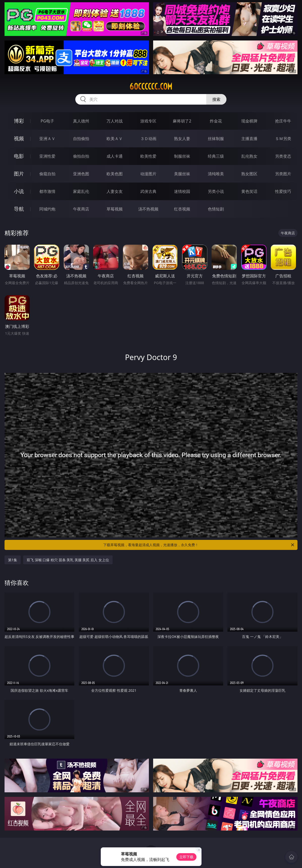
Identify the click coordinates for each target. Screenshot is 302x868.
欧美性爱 (148, 156)
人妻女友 (115, 191)
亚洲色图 (81, 174)
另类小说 (216, 191)
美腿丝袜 (182, 174)
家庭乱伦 (81, 191)
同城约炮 (47, 209)
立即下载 (186, 857)
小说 (19, 191)
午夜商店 (81, 209)
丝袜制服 (216, 139)
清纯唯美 (216, 174)
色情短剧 (216, 209)
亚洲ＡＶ (47, 139)
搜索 (216, 99)
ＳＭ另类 (283, 139)
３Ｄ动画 (148, 139)
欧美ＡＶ (115, 139)
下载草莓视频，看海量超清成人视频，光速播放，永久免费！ (199, 545)
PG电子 (47, 121)
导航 (19, 209)
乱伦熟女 (249, 156)
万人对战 (115, 121)
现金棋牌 (249, 121)
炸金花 (216, 121)
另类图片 (283, 174)
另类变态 (283, 156)
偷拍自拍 (81, 156)
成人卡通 (115, 156)
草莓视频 (115, 209)
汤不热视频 (148, 209)
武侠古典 (148, 191)
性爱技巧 (283, 191)
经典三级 (216, 156)
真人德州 (81, 121)
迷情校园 (182, 191)
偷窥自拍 (47, 174)
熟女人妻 (182, 139)
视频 (19, 138)
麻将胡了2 (182, 121)
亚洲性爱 (47, 156)
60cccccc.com (151, 86)
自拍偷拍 (81, 139)
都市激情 (47, 191)
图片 (19, 174)
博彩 (19, 121)
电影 (19, 156)
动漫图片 (148, 174)
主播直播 (249, 139)
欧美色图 (115, 174)
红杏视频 (182, 209)
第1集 (13, 560)
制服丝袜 (182, 156)
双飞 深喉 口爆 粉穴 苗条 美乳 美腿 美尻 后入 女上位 (68, 560)
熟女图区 (249, 174)
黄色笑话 (249, 191)
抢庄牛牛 (283, 121)
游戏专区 (148, 121)
